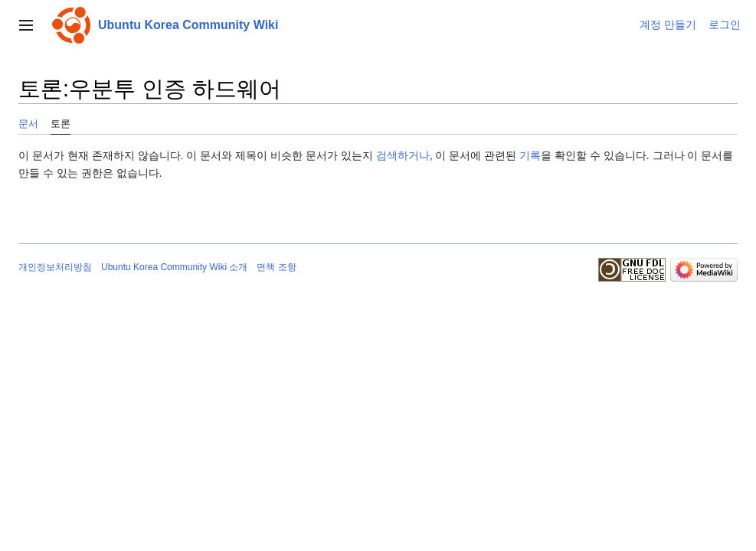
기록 (530, 155)
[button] (26, 25)
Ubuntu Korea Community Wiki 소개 (174, 267)
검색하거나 (403, 155)
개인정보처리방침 (55, 267)
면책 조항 (276, 267)
